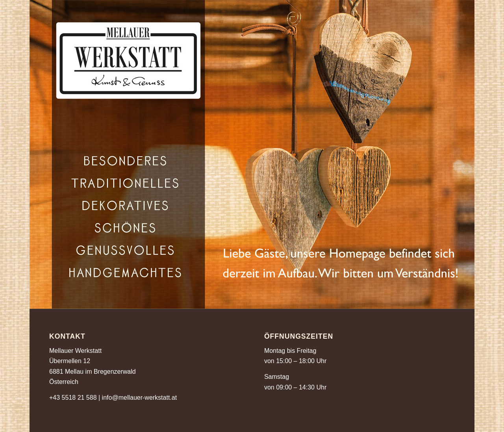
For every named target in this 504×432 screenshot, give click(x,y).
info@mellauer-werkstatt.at (140, 398)
